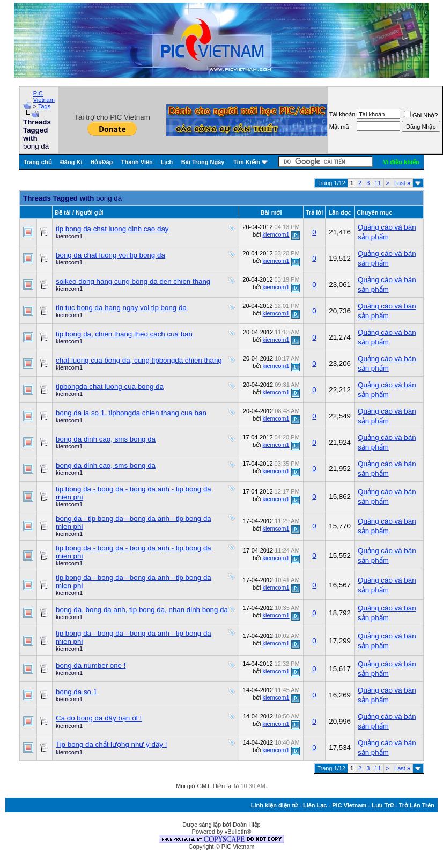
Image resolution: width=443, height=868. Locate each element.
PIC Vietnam (44, 97)
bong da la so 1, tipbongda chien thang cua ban (131, 413)
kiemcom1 (69, 236)
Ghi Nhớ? (421, 115)
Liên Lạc (315, 805)
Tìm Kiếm (246, 162)
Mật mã (339, 127)
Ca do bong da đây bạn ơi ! (99, 718)
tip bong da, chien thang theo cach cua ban (124, 334)
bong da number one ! (91, 665)
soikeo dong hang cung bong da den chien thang (133, 281)
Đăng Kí (71, 162)
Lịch (167, 162)
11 (378, 183)
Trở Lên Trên (417, 805)
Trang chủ (38, 162)
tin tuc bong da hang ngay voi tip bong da (121, 308)
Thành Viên (137, 162)
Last (402, 183)
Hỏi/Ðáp (101, 162)
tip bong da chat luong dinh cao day (112, 229)
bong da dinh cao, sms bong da (106, 439)
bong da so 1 (76, 692)
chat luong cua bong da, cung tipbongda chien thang (139, 360)
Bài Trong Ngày (203, 162)
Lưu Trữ (383, 805)
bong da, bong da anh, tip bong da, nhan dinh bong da (142, 610)
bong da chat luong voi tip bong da (110, 255)
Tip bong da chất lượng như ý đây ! (111, 744)
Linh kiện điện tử (274, 805)
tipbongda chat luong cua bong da (110, 387)
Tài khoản (342, 114)
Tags (44, 106)
